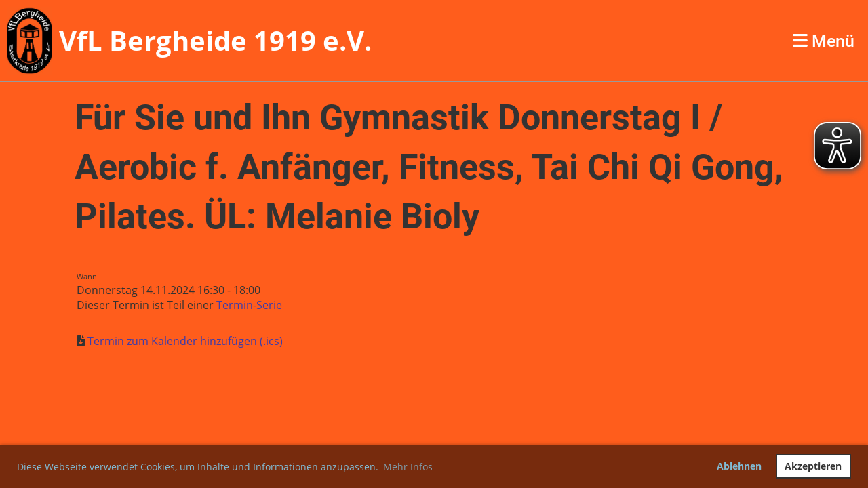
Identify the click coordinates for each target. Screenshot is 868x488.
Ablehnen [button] (739, 466)
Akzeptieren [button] (813, 466)
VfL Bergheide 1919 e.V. (215, 40)
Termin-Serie (249, 305)
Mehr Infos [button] (408, 467)
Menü (824, 41)
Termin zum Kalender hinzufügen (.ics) (185, 341)
